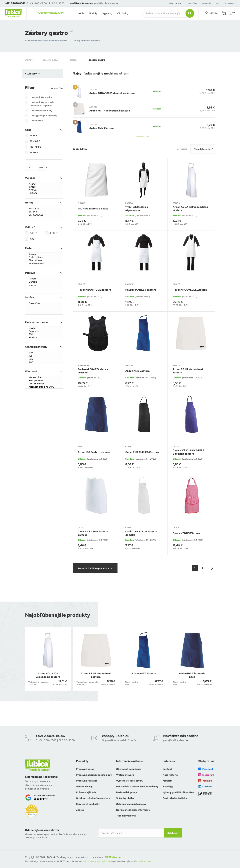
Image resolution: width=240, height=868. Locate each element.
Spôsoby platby (125, 798)
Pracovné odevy (85, 769)
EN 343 (44, 212)
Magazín (167, 781)
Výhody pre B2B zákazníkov (178, 792)
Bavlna (44, 328)
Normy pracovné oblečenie (87, 41)
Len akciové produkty (41, 111)
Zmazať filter (57, 88)
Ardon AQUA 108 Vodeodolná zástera (112, 93)
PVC (44, 334)
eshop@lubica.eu (116, 736)
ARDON (44, 184)
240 (44, 362)
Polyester (44, 331)
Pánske (44, 279)
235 (44, 359)
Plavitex (44, 338)
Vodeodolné (44, 377)
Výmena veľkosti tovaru (130, 781)
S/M (33, 233)
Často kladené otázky (175, 798)
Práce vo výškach (86, 792)
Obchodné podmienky (129, 769)
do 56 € (34, 136)
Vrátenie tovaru (125, 775)
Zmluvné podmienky (144, 861)
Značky (80, 810)
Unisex (44, 285)
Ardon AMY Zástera (101, 128)
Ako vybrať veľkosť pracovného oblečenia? (46, 41)
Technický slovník (126, 816)
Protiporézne (44, 381)
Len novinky (37, 121)
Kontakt (167, 769)
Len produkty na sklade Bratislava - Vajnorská (42, 104)
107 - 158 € (35, 147)
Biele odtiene (44, 257)
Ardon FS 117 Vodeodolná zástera (110, 111)
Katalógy (168, 787)
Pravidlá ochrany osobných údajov (97, 861)
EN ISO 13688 (44, 215)
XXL (34, 239)
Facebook (206, 769)
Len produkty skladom (42, 97)
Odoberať (173, 833)
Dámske (44, 282)
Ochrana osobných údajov (131, 804)
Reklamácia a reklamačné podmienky (137, 787)
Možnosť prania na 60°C (44, 387)
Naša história (170, 775)
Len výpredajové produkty (44, 116)
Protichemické (44, 384)
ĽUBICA (44, 193)
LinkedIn (205, 787)
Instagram (206, 775)
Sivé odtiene (44, 260)
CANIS (44, 187)
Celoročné (44, 303)
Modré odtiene (44, 264)
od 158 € (34, 153)
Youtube (205, 781)
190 (44, 353)
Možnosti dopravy (126, 792)
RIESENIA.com (113, 857)
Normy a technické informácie (133, 810)
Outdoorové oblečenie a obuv (93, 798)
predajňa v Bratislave (106, 3)
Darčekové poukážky (88, 804)
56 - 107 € (35, 141)
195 (44, 356)
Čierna (44, 254)
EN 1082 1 (44, 209)
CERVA (44, 190)
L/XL (54, 233)
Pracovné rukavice (87, 781)
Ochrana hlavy (84, 787)
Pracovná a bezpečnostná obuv (94, 775)
